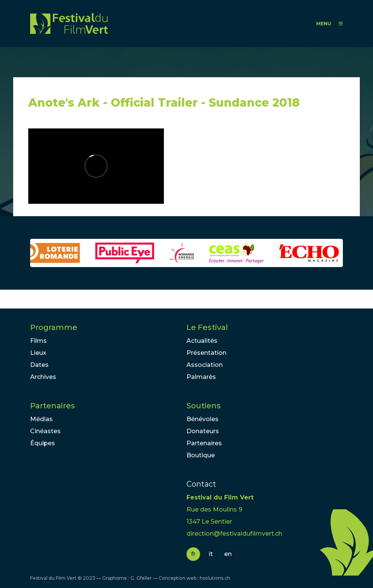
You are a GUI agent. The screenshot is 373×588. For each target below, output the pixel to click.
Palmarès (201, 377)
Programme (54, 327)
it (211, 554)
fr (193, 554)
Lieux (38, 353)
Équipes (43, 443)
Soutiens (204, 406)
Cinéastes (45, 431)
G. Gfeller (141, 578)
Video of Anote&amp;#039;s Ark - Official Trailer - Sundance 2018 (96, 166)
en (228, 554)
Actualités (202, 341)
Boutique (201, 455)
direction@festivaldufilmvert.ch (234, 534)
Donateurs (203, 431)
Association (205, 365)
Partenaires (53, 406)
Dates (39, 365)
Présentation (206, 353)
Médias (41, 419)
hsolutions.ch (215, 578)
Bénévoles (203, 419)
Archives (43, 377)
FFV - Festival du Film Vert (69, 24)
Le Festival (207, 327)
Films (38, 341)
